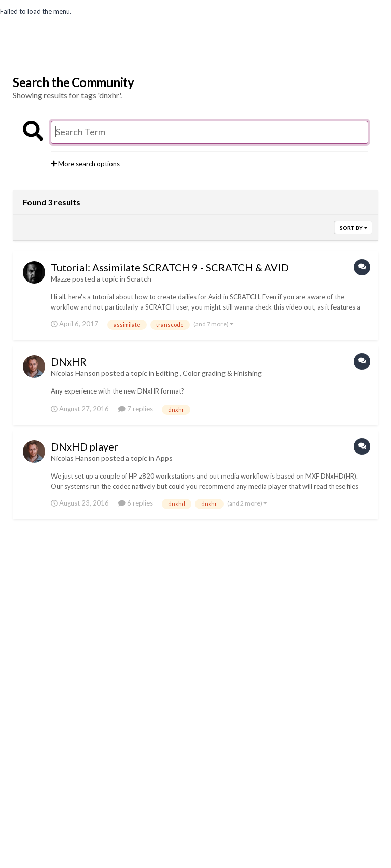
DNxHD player (85, 446)
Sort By (353, 228)
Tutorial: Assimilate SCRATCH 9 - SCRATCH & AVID (170, 267)
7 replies (135, 409)
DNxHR (69, 361)
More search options (85, 164)
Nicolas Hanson (75, 373)
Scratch (139, 279)
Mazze (61, 279)
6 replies (135, 503)
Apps (164, 458)
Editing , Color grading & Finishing (209, 373)
